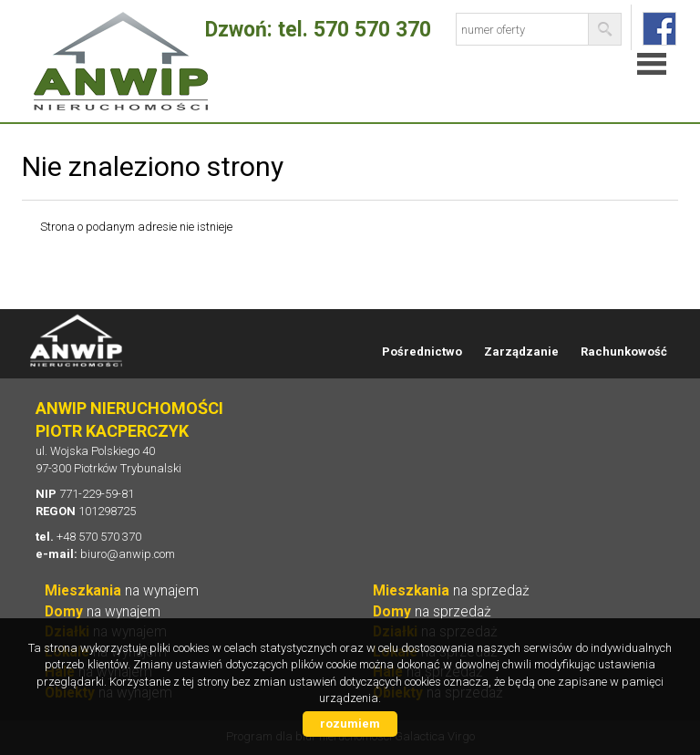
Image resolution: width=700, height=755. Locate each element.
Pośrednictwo (422, 352)
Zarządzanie (521, 352)
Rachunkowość (624, 352)
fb (659, 29)
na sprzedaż (451, 591)
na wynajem (122, 591)
